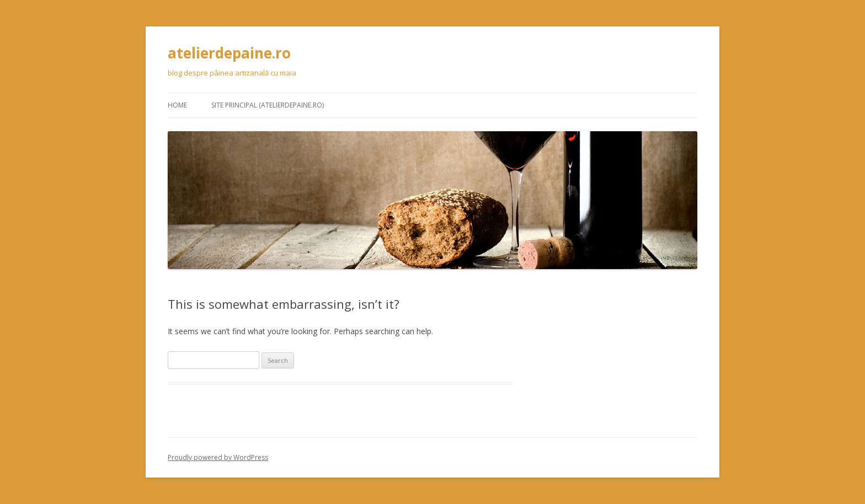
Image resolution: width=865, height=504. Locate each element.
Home (177, 105)
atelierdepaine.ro (229, 53)
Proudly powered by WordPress (218, 457)
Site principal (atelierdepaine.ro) (268, 105)
